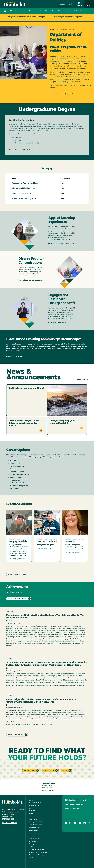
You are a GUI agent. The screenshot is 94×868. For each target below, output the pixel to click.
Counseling (33, 841)
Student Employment (35, 825)
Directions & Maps (10, 823)
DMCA (30, 808)
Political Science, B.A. (20, 149)
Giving (82, 11)
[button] (64, 4)
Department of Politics (47, 783)
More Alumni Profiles (17, 574)
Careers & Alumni (29, 11)
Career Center (34, 830)
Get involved (61, 11)
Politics (8, 11)
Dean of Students (35, 838)
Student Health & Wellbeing (38, 852)
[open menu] (89, 4)
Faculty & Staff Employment (38, 822)
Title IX (32, 811)
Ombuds (31, 858)
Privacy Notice (34, 805)
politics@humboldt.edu (47, 791)
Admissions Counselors (74, 805)
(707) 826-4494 (47, 788)
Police (31, 847)
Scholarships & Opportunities (46, 11)
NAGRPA (31, 814)
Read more (82, 379)
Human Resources (34, 827)
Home (52, 30)
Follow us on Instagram (60, 94)
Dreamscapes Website (15, 356)
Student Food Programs (36, 849)
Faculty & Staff (72, 11)
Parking (32, 844)
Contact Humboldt (72, 808)
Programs (18, 11)
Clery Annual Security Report (39, 855)
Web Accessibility (35, 803)
